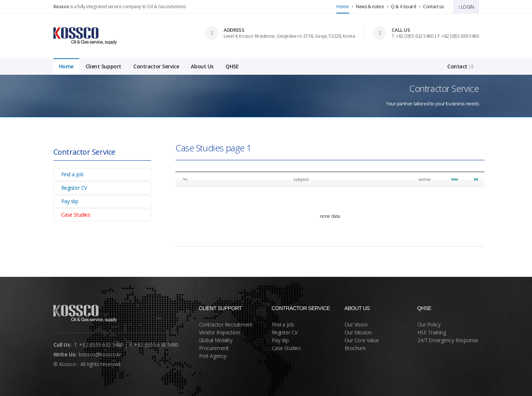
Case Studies (76, 215)
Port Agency (213, 356)
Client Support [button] (103, 66)
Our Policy (429, 324)
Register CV (74, 188)
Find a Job (72, 174)
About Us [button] (202, 66)
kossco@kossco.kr (100, 354)
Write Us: (65, 354)
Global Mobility (216, 340)
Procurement (214, 348)
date (454, 179)
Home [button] (66, 66)
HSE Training (432, 332)
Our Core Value (362, 340)
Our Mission (358, 332)
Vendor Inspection (220, 332)
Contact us (433, 7)
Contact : (460, 66)
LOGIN (466, 7)
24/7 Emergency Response (448, 340)
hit (476, 179)
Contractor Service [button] (156, 66)
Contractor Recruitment (226, 324)
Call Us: (63, 345)
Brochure (355, 348)
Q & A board (403, 7)
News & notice (370, 7)
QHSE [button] (232, 66)
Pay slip (70, 201)
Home (343, 7)
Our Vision (356, 324)
